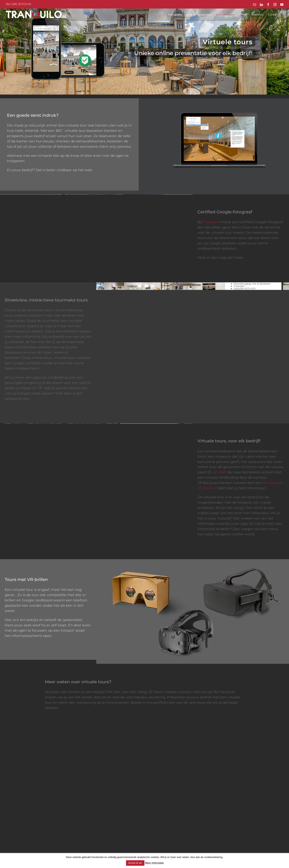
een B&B (219, 472)
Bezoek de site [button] (135, 863)
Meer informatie (154, 863)
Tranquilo (211, 222)
